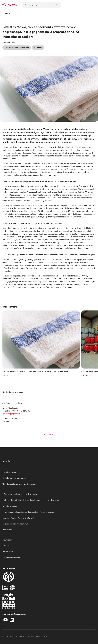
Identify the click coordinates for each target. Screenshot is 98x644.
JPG (6, 376)
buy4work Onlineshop (12, 558)
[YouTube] (6, 620)
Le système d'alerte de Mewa (15, 524)
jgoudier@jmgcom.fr (11, 414)
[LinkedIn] (12, 620)
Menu (91, 5)
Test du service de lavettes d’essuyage (20, 484)
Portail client (8, 552)
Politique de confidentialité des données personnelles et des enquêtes (32, 500)
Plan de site (7, 530)
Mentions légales (10, 506)
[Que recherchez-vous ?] (41, 5)
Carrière (6, 546)
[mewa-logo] (10, 5)
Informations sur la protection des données (20, 494)
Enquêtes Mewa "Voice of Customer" (18, 518)
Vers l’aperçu (49, 434)
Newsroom (8, 13)
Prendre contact (10, 472)
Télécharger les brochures (14, 478)
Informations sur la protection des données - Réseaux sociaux (28, 512)
